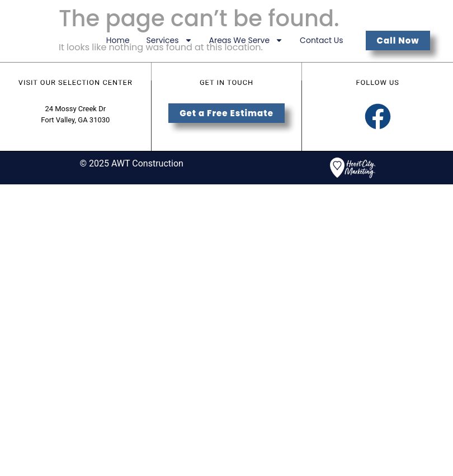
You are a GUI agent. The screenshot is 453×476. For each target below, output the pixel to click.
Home (118, 40)
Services (169, 40)
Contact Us (321, 40)
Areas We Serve (246, 40)
